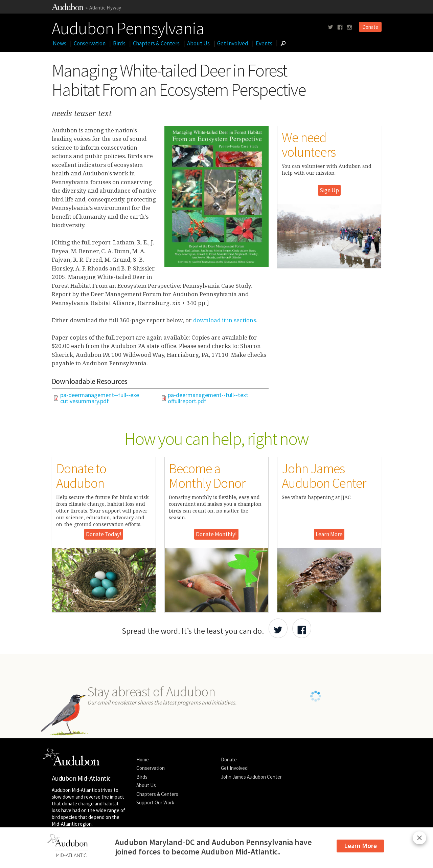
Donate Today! (104, 534)
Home (143, 759)
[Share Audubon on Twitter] (278, 628)
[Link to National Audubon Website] (68, 8)
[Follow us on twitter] (331, 27)
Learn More (329, 534)
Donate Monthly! (216, 534)
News (60, 43)
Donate (370, 27)
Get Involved (233, 43)
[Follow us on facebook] (340, 27)
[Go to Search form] (283, 43)
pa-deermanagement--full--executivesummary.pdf (100, 398)
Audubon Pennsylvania (128, 27)
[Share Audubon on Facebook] (302, 628)
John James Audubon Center (251, 777)
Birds (119, 43)
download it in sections (225, 320)
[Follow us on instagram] (349, 27)
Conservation (90, 43)
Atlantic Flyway (105, 8)
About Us (198, 43)
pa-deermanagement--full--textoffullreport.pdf (208, 398)
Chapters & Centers (156, 43)
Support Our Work (155, 802)
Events (264, 43)
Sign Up (329, 190)
